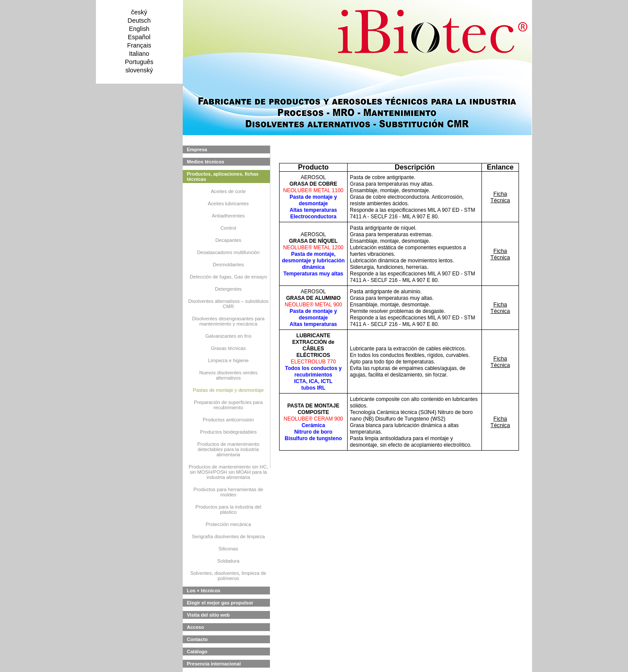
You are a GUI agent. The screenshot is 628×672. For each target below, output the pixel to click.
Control (228, 228)
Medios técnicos (206, 162)
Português (139, 62)
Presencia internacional (214, 664)
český (139, 12)
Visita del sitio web (208, 615)
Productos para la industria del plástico (228, 509)
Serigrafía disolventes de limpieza (228, 536)
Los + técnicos (204, 591)
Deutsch (139, 20)
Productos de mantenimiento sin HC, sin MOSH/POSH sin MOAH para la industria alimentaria (228, 472)
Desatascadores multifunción (229, 252)
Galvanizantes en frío (229, 336)
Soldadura (228, 561)
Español (139, 37)
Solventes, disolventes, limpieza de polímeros (228, 576)
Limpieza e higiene (228, 360)
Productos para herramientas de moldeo (229, 492)
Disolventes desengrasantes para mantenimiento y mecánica (228, 321)
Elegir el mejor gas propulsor (220, 603)
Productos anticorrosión (229, 420)
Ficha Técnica (500, 197)
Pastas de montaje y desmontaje (228, 390)
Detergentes (228, 289)
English (139, 29)
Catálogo (197, 652)
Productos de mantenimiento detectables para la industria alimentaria (228, 449)
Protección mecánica (229, 524)
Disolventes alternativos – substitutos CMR (228, 304)
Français (139, 45)
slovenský (139, 70)
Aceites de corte (228, 191)
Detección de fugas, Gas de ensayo (228, 277)
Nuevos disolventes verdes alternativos (229, 375)
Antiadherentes (228, 216)
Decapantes (229, 240)
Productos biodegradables (229, 432)
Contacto (198, 639)
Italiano (139, 54)
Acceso (196, 627)
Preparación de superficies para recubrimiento (229, 405)
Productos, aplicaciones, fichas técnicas (223, 176)
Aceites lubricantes (229, 204)
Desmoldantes (229, 265)
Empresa (197, 149)
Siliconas (228, 549)
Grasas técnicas (228, 348)
